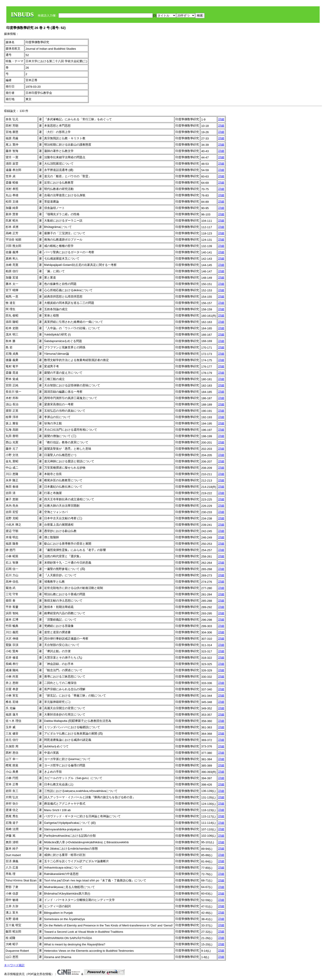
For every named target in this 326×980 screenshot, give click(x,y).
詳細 (221, 119)
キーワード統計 (14, 965)
